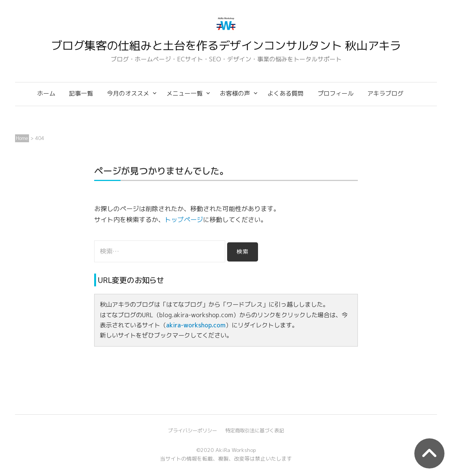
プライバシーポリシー (192, 430)
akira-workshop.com (196, 325)
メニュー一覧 (185, 93)
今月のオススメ (128, 93)
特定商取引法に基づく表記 (255, 430)
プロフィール (336, 93)
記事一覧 (81, 93)
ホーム (46, 93)
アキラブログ (385, 93)
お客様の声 (235, 93)
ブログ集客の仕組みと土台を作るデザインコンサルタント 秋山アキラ (226, 46)
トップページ (184, 220)
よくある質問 (286, 93)
